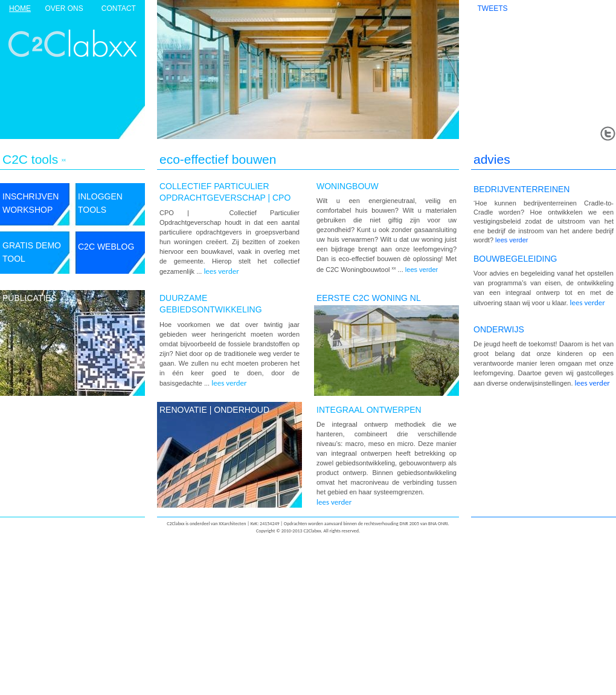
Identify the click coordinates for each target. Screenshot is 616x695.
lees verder (221, 271)
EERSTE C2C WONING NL (369, 298)
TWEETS (493, 8)
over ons (64, 8)
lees (422, 270)
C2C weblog (106, 247)
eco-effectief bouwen (218, 159)
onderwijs (499, 329)
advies (492, 159)
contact (119, 8)
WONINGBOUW (348, 186)
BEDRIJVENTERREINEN (521, 189)
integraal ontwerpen (369, 410)
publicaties (30, 298)
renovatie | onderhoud (214, 410)
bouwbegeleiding (515, 259)
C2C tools (30, 159)
